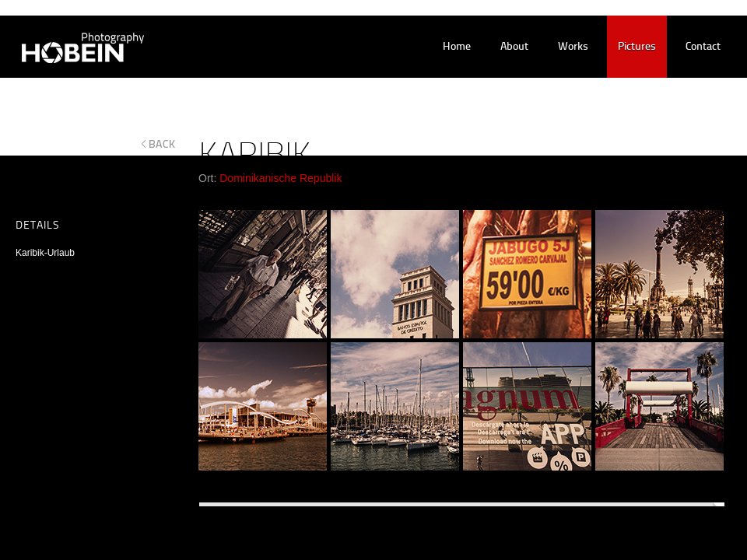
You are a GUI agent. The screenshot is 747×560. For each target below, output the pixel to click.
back (162, 144)
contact (703, 47)
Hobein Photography (73, 47)
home (457, 47)
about (514, 47)
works (573, 47)
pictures (637, 47)
